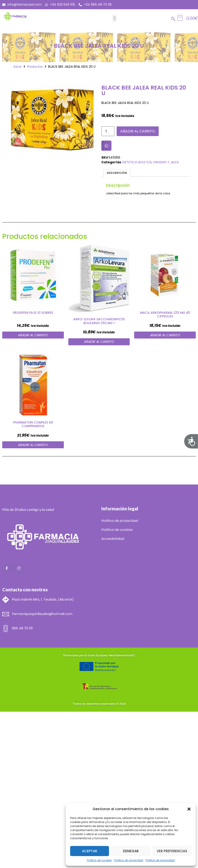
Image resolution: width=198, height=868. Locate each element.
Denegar (131, 851)
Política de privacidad (129, 860)
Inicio (18, 67)
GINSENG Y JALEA (166, 162)
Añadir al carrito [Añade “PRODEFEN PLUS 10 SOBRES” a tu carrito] (33, 335)
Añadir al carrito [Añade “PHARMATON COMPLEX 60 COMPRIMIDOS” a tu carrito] (33, 445)
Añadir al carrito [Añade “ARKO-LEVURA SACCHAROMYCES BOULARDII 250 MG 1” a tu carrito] (99, 342)
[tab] (117, 173)
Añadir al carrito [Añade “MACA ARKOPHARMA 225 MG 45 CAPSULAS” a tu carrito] (165, 335)
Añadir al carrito (138, 131)
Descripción (117, 173)
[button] (189, 809)
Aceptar (90, 851)
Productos (35, 67)
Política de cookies (99, 860)
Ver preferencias (172, 851)
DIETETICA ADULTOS (137, 162)
